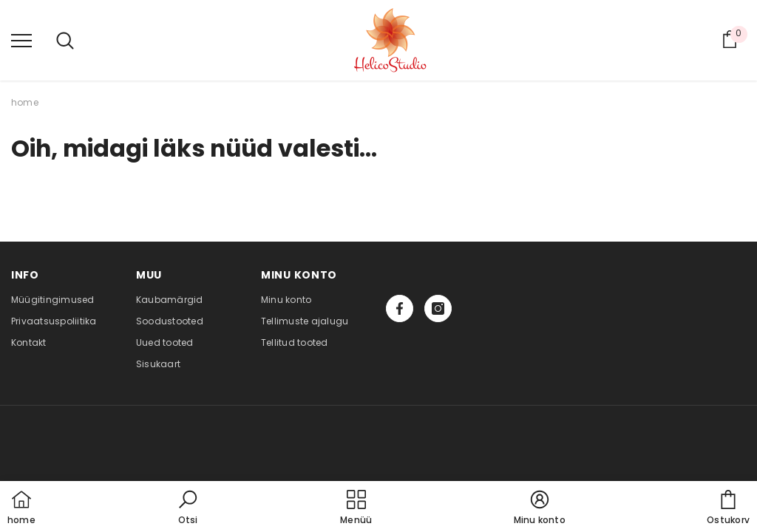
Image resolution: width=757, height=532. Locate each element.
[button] (188, 508)
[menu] (21, 40)
